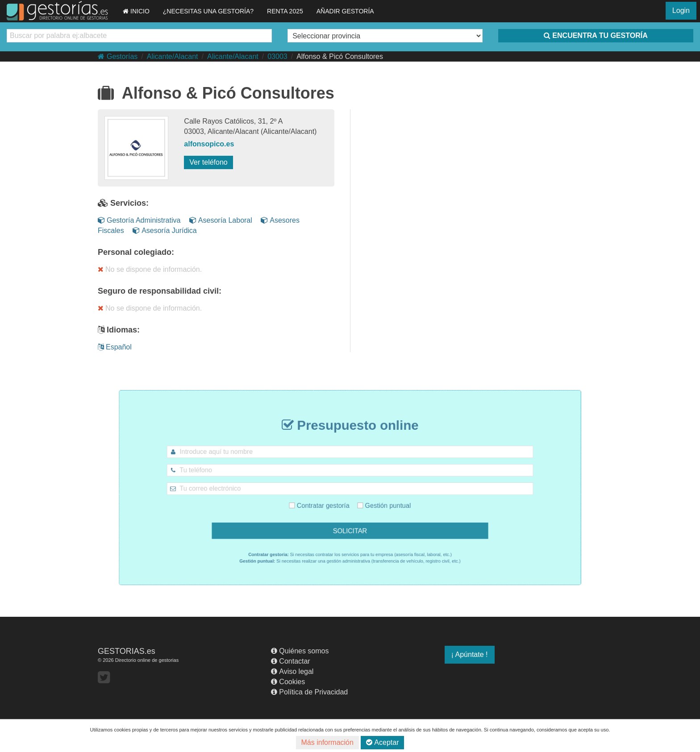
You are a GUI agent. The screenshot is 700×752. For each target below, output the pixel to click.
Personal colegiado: (136, 252)
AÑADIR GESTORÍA (345, 11)
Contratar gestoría (325, 503)
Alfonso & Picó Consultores (340, 56)
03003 (277, 56)
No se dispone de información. (150, 269)
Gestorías (118, 56)
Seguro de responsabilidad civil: (160, 291)
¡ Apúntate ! (470, 654)
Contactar (290, 661)
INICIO (136, 11)
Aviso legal (292, 671)
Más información (327, 742)
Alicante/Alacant (173, 56)
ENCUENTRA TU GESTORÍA (596, 35)
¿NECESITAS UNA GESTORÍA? (208, 11)
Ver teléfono (208, 162)
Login (681, 10)
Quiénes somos (300, 651)
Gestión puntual (378, 503)
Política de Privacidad (309, 692)
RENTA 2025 (285, 11)
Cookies (288, 682)
